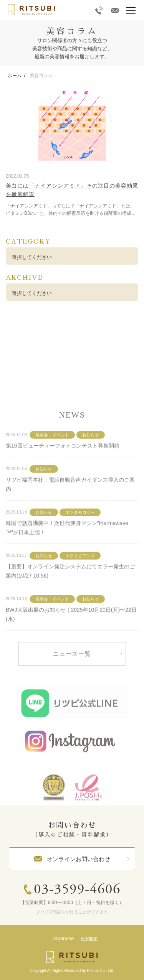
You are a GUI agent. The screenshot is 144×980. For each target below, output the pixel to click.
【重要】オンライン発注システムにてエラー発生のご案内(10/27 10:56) (70, 588)
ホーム (15, 76)
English (89, 938)
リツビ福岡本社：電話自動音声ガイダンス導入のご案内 (70, 501)
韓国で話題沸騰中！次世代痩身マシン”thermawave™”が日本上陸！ (67, 545)
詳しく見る (72, 354)
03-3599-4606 (77, 890)
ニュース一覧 (72, 671)
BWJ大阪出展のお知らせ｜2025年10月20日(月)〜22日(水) (71, 631)
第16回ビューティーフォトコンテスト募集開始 (63, 463)
